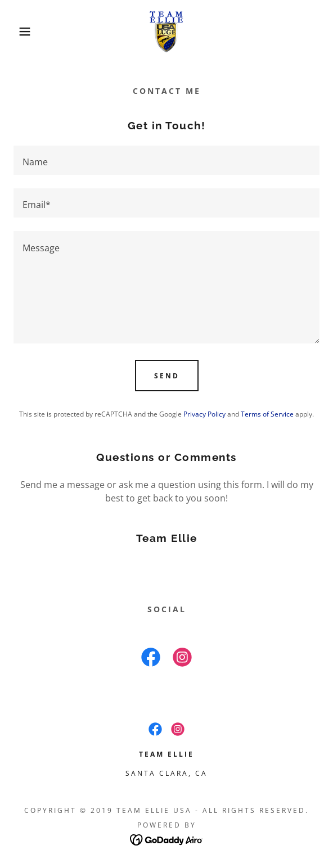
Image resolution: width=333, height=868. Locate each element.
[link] (166, 31)
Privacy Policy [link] (204, 414)
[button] (23, 31)
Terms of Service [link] (267, 414)
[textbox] (166, 160)
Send (167, 376)
